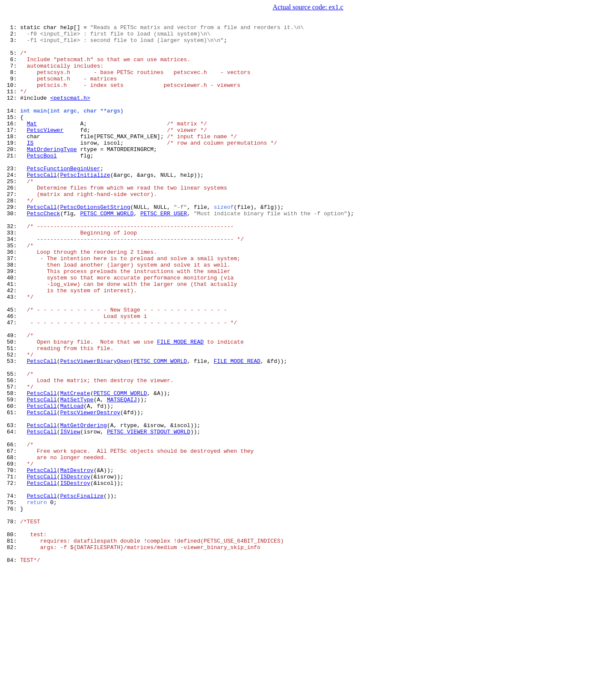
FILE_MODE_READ (180, 406)
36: (12, 298)
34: (12, 282)
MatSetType (77, 475)
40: (12, 329)
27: (12, 229)
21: (12, 182)
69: (12, 552)
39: (12, 321)
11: (12, 105)
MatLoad (72, 483)
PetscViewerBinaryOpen (95, 429)
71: (12, 567)
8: (12, 82)
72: (12, 575)
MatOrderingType (52, 175)
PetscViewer (45, 151)
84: (12, 668)
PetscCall (42, 205)
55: (12, 444)
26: (12, 221)
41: (12, 336)
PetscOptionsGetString (95, 244)
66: (12, 529)
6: (12, 67)
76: (12, 606)
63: (12, 506)
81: (12, 644)
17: (12, 151)
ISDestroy (75, 567)
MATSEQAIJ (122, 475)
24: (12, 205)
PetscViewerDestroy (90, 490)
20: (12, 175)
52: (12, 421)
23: (12, 198)
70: (12, 560)
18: (12, 159)
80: (12, 637)
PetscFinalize (82, 591)
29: (12, 244)
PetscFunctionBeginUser (64, 198)
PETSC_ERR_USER (164, 252)
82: (12, 652)
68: (12, 544)
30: (12, 252)
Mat (32, 144)
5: (12, 59)
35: (12, 290)
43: (12, 352)
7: (12, 74)
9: (12, 90)
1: (12, 28)
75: (12, 598)
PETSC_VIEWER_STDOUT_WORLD (149, 514)
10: (12, 98)
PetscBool (42, 182)
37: (12, 306)
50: (12, 406)
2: (12, 36)
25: (12, 213)
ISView (70, 514)
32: (12, 267)
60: (12, 483)
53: (12, 429)
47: (12, 383)
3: (12, 44)
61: (12, 490)
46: (12, 375)
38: (12, 313)
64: (12, 514)
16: (12, 144)
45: (12, 367)
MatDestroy (77, 560)
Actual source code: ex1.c (308, 7)
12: (12, 113)
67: (12, 537)
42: (12, 344)
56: (12, 452)
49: (12, 398)
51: (12, 413)
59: (12, 475)
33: (12, 275)
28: (12, 236)
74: (12, 591)
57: (12, 460)
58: (12, 467)
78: (12, 621)
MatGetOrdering (84, 506)
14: (12, 128)
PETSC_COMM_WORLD (107, 252)
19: (12, 167)
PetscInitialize (85, 205)
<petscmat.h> (70, 113)
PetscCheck (44, 252)
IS (30, 167)
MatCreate (75, 467)
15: (12, 136)
